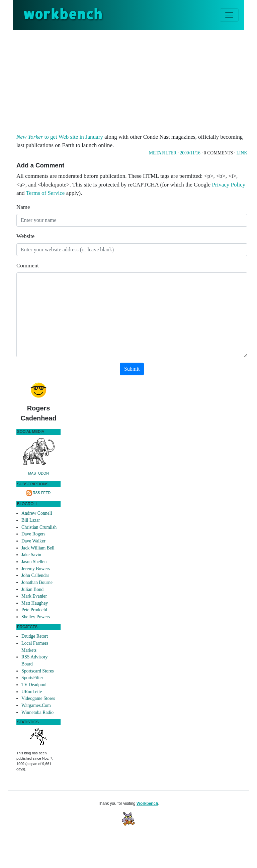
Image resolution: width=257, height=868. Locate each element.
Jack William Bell (38, 548)
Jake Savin (31, 555)
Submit (132, 369)
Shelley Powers (36, 617)
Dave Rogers (33, 534)
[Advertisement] (137, 80)
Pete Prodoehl (34, 610)
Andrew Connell (37, 513)
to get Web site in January (60, 137)
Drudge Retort (35, 636)
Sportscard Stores (38, 671)
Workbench (147, 803)
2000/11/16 (190, 153)
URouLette (32, 692)
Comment (28, 266)
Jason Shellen (34, 562)
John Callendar (35, 575)
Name (23, 207)
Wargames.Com (36, 705)
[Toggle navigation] (229, 15)
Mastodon (38, 473)
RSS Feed (42, 493)
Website (25, 236)
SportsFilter (32, 678)
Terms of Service (46, 193)
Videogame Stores (38, 698)
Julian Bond (32, 589)
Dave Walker (33, 541)
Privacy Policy (229, 185)
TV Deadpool (34, 685)
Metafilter (163, 153)
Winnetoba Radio (37, 712)
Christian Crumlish (39, 527)
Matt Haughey (35, 603)
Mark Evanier (34, 596)
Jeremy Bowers (36, 569)
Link (242, 153)
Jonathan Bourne (37, 582)
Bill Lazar (31, 520)
